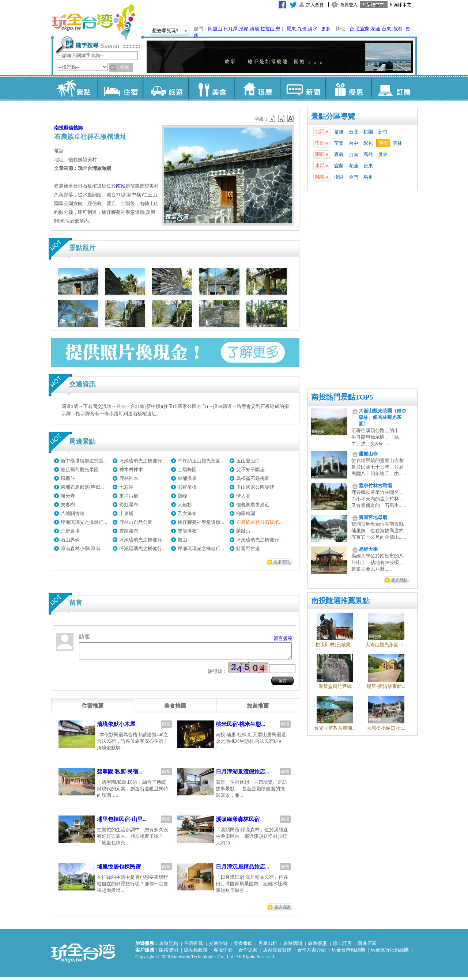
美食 (211, 88)
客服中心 (223, 953)
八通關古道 (73, 513)
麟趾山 (243, 531)
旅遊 (165, 88)
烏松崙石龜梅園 (253, 478)
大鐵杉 (185, 505)
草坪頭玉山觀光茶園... (201, 461)
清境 (254, 29)
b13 (282, 118)
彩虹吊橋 (187, 487)
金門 (354, 177)
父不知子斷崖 (250, 470)
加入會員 (315, 5)
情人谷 (243, 496)
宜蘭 (365, 29)
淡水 (313, 29)
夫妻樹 (68, 505)
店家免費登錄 (277, 953)
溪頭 (244, 29)
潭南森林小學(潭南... (82, 548)
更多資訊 (282, 562)
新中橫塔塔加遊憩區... (84, 461)
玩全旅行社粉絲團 (390, 953)
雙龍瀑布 (187, 531)
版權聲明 (169, 953)
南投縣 (61, 128)
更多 (326, 29)
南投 (383, 143)
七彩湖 (126, 487)
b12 (272, 118)
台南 (354, 154)
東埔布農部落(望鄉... (82, 487)
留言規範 (283, 638)
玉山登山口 (248, 461)
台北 (354, 29)
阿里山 (215, 29)
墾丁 (280, 29)
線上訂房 (342, 947)
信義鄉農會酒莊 (253, 505)
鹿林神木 (129, 478)
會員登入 (349, 5)
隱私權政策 (196, 953)
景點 (74, 88)
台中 (354, 143)
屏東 (383, 154)
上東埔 (126, 513)
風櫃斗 (68, 478)
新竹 (383, 132)
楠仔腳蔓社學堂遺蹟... (201, 522)
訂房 (394, 88)
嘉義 (339, 154)
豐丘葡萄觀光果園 (80, 470)
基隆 (339, 132)
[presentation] (93, 709)
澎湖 (397, 29)
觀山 (182, 540)
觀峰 (182, 496)
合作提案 (248, 953)
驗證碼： (218, 675)
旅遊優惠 (317, 947)
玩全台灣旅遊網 (93, 22)
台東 (386, 29)
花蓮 (375, 29)
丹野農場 (70, 531)
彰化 (368, 143)
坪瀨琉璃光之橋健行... (142, 461)
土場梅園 (187, 470)
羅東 (291, 29)
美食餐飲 (243, 947)
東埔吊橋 (129, 496)
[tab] (93, 709)
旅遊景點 (169, 947)
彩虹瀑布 (129, 505)
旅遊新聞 (292, 947)
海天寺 (68, 496)
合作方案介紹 (312, 953)
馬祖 (368, 177)
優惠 (348, 88)
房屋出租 (268, 947)
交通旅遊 (218, 947)
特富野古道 (248, 548)
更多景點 (399, 580)
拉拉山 (267, 29)
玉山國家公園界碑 (255, 487)
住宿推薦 (193, 947)
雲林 (397, 143)
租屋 (257, 88)
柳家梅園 (246, 513)
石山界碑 (70, 540)
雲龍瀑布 (129, 531)
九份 (302, 29)
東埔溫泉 (187, 478)
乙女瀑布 (187, 513)
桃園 (368, 132)
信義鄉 (76, 128)
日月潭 (231, 29)
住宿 (120, 88)
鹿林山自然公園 (136, 522)
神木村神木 (131, 470)
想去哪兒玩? (165, 31)
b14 (291, 118)
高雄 (368, 154)
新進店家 (367, 947)
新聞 (303, 88)
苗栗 (339, 143)
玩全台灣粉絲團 (348, 953)
